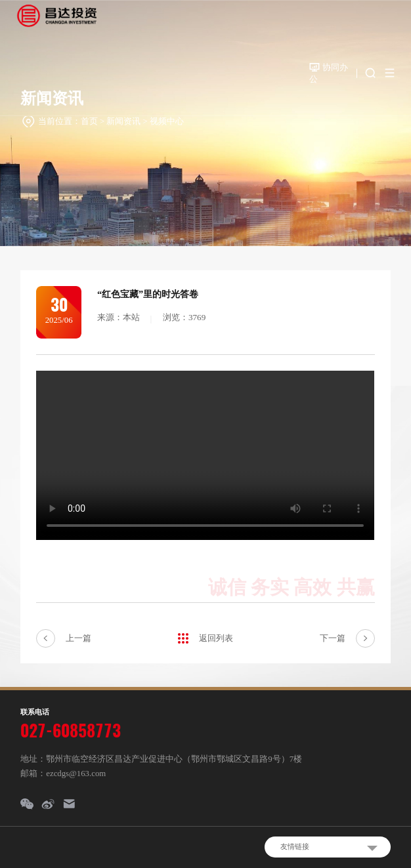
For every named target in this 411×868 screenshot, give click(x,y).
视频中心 (167, 121)
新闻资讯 (123, 121)
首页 (89, 121)
